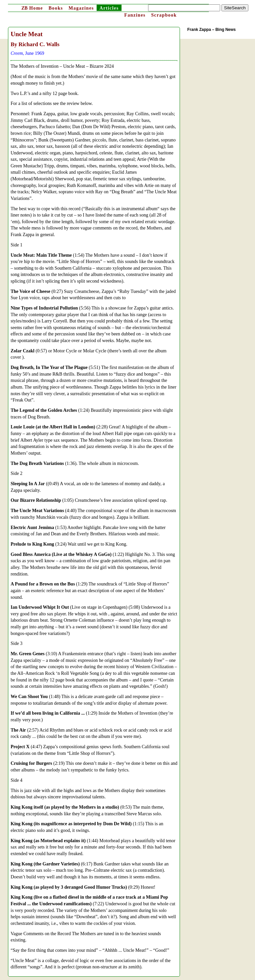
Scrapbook (164, 15)
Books (56, 8)
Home (32, 8)
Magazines (81, 8)
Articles (109, 8)
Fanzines (135, 15)
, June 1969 (27, 53)
